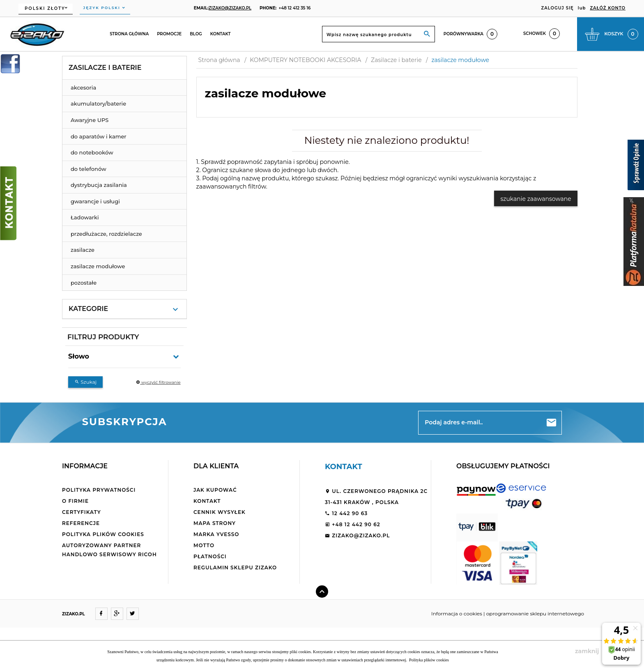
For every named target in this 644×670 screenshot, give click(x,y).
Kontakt (221, 34)
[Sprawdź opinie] (636, 166)
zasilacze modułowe (98, 266)
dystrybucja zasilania (99, 185)
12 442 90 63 (346, 513)
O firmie (75, 501)
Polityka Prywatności (99, 490)
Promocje (169, 34)
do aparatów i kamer (99, 136)
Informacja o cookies (457, 614)
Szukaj (85, 382)
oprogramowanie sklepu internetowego (535, 614)
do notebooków (92, 152)
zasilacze (83, 250)
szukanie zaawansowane (536, 199)
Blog (196, 34)
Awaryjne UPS (90, 120)
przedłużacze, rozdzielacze (106, 234)
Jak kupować (215, 490)
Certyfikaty (82, 512)
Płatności (210, 556)
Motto (204, 545)
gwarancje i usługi (95, 201)
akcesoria (83, 87)
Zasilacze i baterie (105, 68)
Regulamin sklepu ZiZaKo (235, 568)
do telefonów (89, 169)
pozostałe (84, 283)
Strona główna (129, 34)
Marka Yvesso (216, 534)
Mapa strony (215, 523)
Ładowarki (85, 217)
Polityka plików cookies (103, 534)
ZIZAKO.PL (74, 614)
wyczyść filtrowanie (158, 382)
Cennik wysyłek (220, 512)
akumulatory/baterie (98, 104)
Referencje (81, 523)
